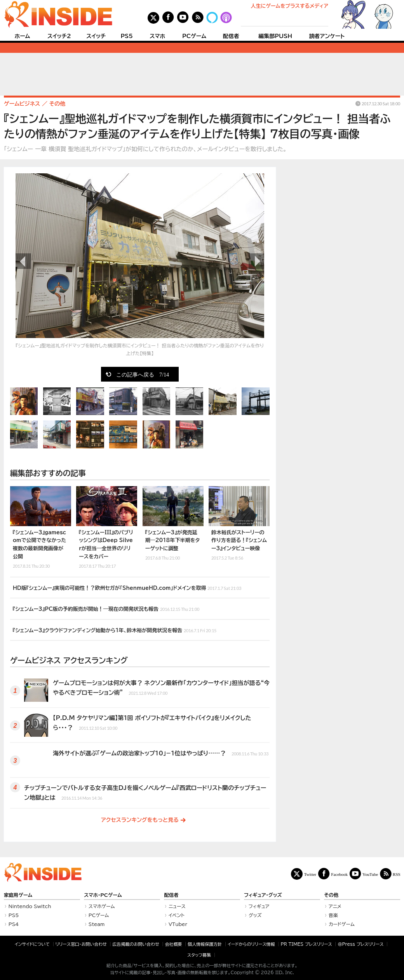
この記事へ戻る (143, 374)
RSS (397, 874)
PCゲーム (194, 36)
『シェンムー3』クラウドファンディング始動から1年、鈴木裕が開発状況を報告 (115, 630)
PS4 (14, 924)
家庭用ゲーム (18, 895)
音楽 (333, 915)
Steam (97, 924)
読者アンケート (327, 36)
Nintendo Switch (30, 906)
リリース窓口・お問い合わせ (81, 944)
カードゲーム (342, 924)
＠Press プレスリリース (360, 944)
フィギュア (259, 906)
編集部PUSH (275, 36)
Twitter (310, 874)
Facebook (339, 874)
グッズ (255, 915)
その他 (331, 895)
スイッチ (96, 36)
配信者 (231, 36)
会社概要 (174, 944)
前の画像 (23, 261)
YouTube (370, 874)
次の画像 (256, 261)
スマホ (157, 36)
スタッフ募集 (199, 955)
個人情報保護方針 (205, 944)
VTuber (178, 924)
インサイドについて (32, 944)
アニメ (335, 906)
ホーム (22, 36)
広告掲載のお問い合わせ (136, 944)
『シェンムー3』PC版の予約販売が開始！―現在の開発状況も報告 (106, 608)
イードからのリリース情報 (251, 944)
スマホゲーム (102, 906)
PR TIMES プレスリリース (306, 944)
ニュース (177, 906)
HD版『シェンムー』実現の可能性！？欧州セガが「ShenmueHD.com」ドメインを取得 (127, 587)
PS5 (127, 36)
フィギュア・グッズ (263, 895)
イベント (177, 915)
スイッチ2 (59, 36)
